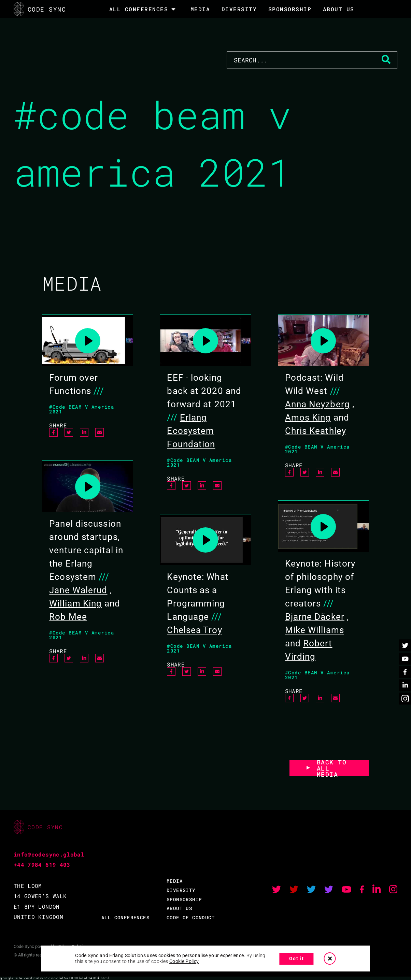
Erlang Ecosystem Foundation (191, 431)
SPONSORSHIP (290, 9)
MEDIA (200, 9)
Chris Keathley (316, 431)
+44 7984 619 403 (42, 865)
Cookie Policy (184, 961)
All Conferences (139, 9)
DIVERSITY (239, 9)
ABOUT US (179, 908)
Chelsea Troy (194, 630)
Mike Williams (315, 630)
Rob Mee (68, 617)
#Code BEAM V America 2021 (82, 409)
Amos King (308, 418)
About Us (339, 9)
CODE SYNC (40, 9)
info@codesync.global (49, 854)
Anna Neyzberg (317, 404)
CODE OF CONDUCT (191, 917)
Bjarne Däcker (315, 617)
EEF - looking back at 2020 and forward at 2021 (204, 391)
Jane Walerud (78, 590)
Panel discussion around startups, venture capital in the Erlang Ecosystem (86, 550)
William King (75, 603)
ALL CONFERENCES (125, 917)
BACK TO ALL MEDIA (332, 768)
